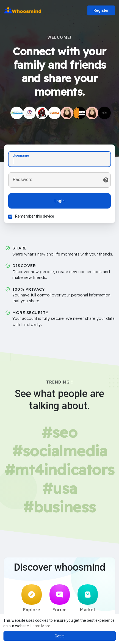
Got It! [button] (60, 636)
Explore (32, 598)
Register (101, 10)
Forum (60, 598)
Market (88, 598)
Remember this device (35, 216)
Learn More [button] (40, 626)
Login (59, 201)
